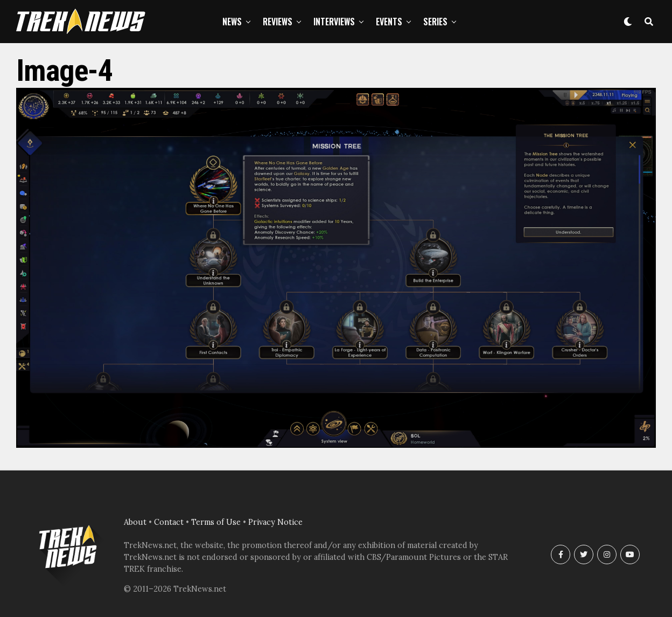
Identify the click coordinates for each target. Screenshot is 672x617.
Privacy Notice (275, 522)
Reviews (278, 22)
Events (389, 22)
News (232, 22)
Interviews (334, 22)
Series (435, 22)
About (135, 522)
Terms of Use (216, 522)
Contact (169, 522)
